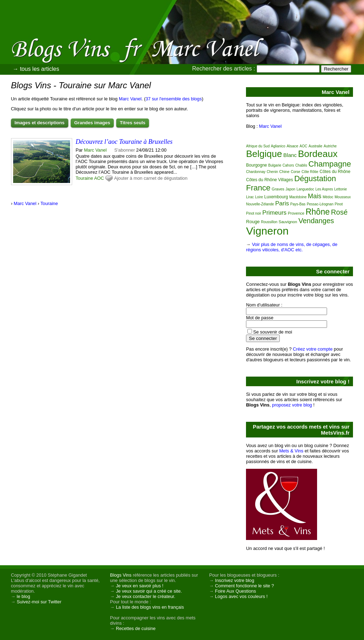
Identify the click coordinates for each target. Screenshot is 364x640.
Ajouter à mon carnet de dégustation (151, 178)
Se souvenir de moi (273, 332)
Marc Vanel (130, 99)
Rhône (318, 212)
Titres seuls (133, 123)
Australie (315, 146)
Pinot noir (253, 213)
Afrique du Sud (258, 146)
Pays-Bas (298, 204)
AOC (99, 178)
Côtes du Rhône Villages (269, 180)
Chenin (272, 172)
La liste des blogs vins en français (150, 607)
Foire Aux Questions (235, 591)
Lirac (250, 197)
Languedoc (305, 189)
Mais (315, 196)
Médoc (328, 197)
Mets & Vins (291, 451)
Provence (296, 213)
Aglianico (278, 146)
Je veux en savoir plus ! (140, 586)
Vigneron (267, 231)
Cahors (288, 165)
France (258, 188)
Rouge (253, 222)
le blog (23, 596)
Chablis (301, 165)
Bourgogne (256, 165)
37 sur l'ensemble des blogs (173, 99)
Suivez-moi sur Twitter (39, 602)
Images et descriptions (40, 123)
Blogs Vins (121, 575)
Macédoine (298, 197)
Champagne (330, 164)
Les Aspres (324, 189)
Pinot (339, 204)
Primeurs (274, 213)
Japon (290, 189)
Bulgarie (275, 165)
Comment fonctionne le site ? (245, 586)
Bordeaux (318, 154)
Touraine (84, 178)
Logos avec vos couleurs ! (241, 596)
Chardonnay (256, 172)
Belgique (264, 154)
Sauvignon (288, 222)
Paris (282, 203)
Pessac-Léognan (320, 204)
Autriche (330, 146)
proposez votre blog (292, 405)
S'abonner (125, 150)
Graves (278, 189)
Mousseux (343, 197)
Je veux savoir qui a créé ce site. (149, 591)
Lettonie (341, 189)
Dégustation (315, 179)
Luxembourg (276, 197)
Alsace (292, 146)
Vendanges (316, 221)
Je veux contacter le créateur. (146, 596)
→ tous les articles (36, 69)
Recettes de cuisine (136, 628)
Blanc (290, 155)
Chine (285, 172)
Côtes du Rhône (335, 172)
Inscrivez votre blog (235, 580)
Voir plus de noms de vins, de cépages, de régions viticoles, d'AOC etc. (292, 247)
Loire (259, 197)
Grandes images (92, 123)
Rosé (339, 212)
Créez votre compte (313, 349)
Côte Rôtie (310, 172)
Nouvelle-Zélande (260, 204)
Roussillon (269, 222)
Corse (296, 172)
